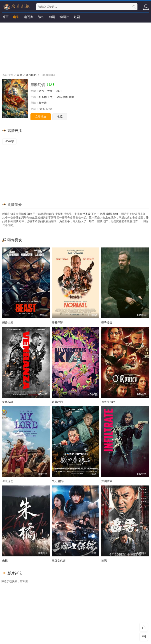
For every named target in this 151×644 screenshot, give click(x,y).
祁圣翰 (43, 97)
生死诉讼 (8, 481)
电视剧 (29, 17)
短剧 (77, 17)
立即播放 (41, 117)
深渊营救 (107, 481)
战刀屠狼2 (58, 481)
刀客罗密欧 (108, 402)
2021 (59, 91)
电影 (16, 17)
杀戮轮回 (57, 402)
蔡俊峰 (43, 103)
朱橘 (5, 561)
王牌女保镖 (59, 561)
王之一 (51, 97)
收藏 (60, 117)
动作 (41, 91)
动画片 (64, 17)
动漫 (52, 17)
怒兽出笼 (8, 322)
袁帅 (71, 97)
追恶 (104, 561)
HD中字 (9, 141)
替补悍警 (57, 322)
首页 (5, 17)
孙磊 (59, 97)
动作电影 (31, 75)
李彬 (65, 97)
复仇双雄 (8, 402)
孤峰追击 (107, 322)
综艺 (41, 17)
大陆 (50, 91)
